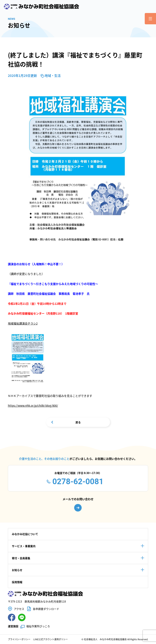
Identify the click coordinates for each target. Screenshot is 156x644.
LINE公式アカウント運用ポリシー (51, 639)
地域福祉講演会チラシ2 (23, 323)
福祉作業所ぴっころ (38, 626)
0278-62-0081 (78, 481)
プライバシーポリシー (19, 639)
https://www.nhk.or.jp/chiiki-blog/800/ (33, 405)
